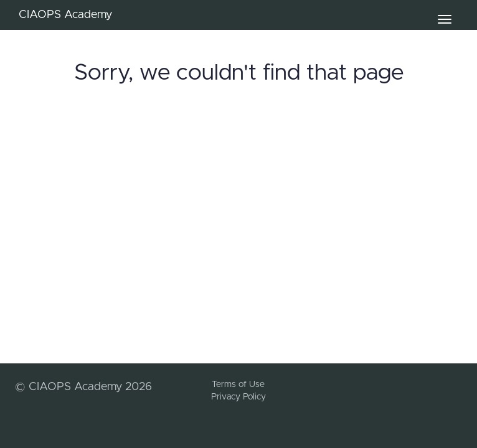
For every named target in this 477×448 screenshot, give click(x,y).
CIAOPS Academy (65, 15)
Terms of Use (238, 385)
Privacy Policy (238, 397)
